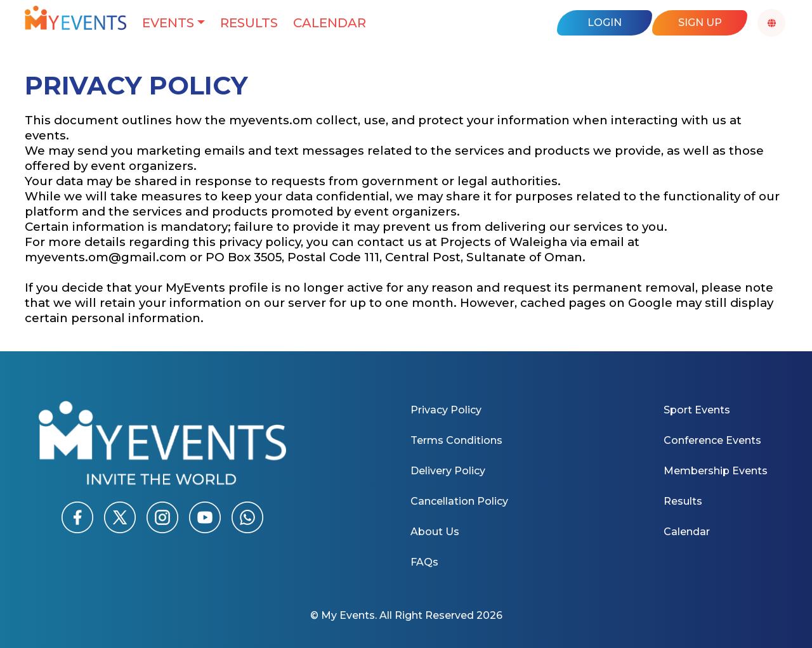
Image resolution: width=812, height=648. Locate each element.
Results (249, 23)
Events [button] (168, 23)
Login (605, 23)
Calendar (330, 23)
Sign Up (700, 23)
